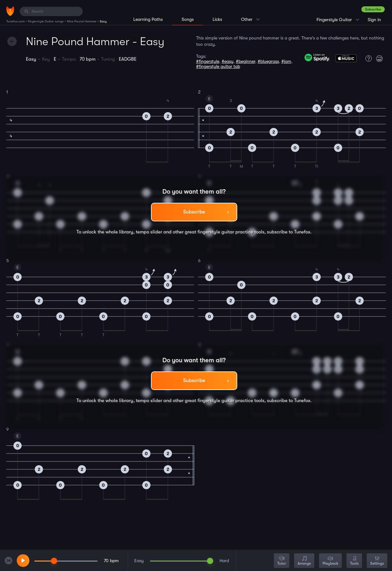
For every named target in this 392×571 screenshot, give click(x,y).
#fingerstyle (208, 61)
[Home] (10, 11)
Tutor (282, 561)
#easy (228, 61)
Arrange (304, 561)
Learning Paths (148, 19)
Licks (217, 19)
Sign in (374, 20)
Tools (354, 561)
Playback (330, 561)
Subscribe (373, 9)
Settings (377, 561)
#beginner (246, 61)
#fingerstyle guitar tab (218, 66)
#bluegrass (268, 61)
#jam (286, 61)
